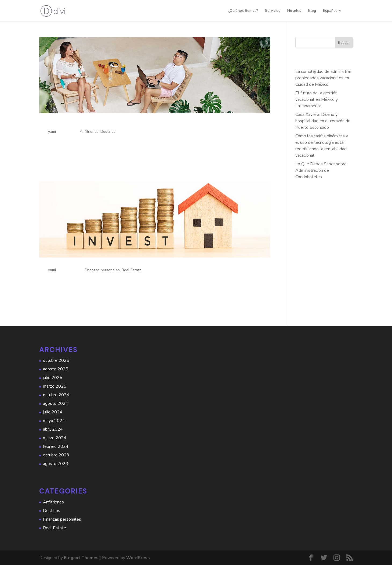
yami (52, 132)
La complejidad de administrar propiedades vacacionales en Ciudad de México (323, 78)
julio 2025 (53, 378)
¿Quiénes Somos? (243, 11)
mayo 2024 (54, 421)
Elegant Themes (81, 558)
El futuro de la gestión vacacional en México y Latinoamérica (317, 99)
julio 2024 (53, 412)
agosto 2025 (56, 369)
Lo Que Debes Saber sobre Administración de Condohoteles (321, 170)
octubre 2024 (56, 395)
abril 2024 (53, 429)
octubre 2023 (56, 455)
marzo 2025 (55, 386)
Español (330, 11)
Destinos (108, 132)
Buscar (344, 43)
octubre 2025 (56, 360)
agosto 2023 (56, 464)
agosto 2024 (56, 403)
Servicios (273, 11)
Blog (312, 11)
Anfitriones (89, 132)
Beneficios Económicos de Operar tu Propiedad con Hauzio (125, 263)
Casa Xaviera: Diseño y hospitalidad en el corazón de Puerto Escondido (323, 121)
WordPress (138, 558)
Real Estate (132, 270)
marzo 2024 (55, 438)
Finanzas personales (102, 270)
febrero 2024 (56, 446)
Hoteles (294, 11)
